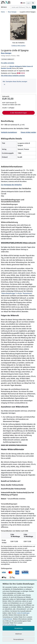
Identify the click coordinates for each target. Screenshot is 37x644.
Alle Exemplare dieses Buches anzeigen (15, 81)
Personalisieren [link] (19, 639)
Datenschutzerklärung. (9, 625)
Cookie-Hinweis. (8, 619)
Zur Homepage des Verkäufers (11, 185)
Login (28, 3)
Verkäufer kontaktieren (9, 132)
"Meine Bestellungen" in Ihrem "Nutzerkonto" (17, 293)
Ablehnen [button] (19, 634)
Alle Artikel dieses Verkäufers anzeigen (13, 75)
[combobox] (21, 7)
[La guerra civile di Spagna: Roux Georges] (19, 27)
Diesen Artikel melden (28, 132)
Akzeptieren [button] (18, 628)
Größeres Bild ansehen (18, 46)
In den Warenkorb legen (19, 113)
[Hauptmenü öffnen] (4, 7)
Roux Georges (12, 12)
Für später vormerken (8, 63)
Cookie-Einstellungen (23, 613)
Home (3, 12)
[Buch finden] (34, 7)
